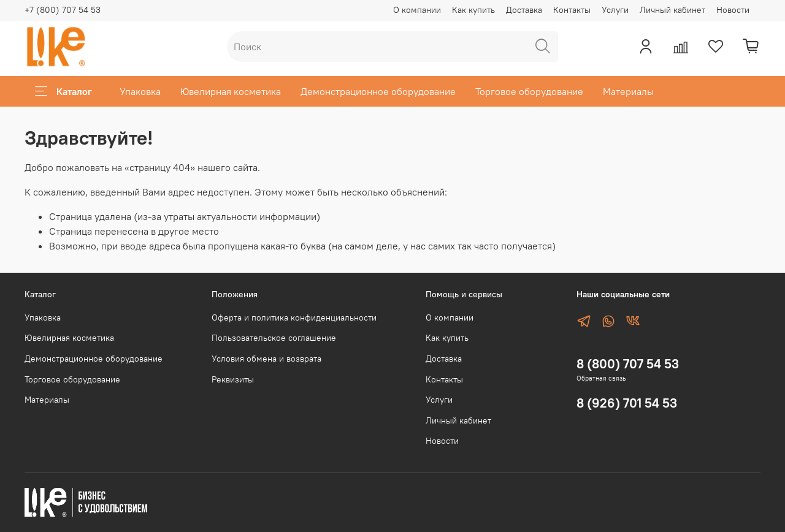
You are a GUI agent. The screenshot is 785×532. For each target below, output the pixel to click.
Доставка (524, 10)
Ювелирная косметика (231, 91)
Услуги (615, 10)
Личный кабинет (672, 10)
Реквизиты (233, 379)
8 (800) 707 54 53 (628, 364)
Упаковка (140, 91)
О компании (417, 10)
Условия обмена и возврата (266, 359)
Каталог (63, 91)
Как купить (473, 10)
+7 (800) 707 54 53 (63, 10)
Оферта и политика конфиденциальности (294, 317)
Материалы (628, 91)
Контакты (572, 10)
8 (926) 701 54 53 (627, 403)
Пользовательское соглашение (274, 338)
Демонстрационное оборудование (378, 91)
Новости (733, 10)
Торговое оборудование (529, 91)
